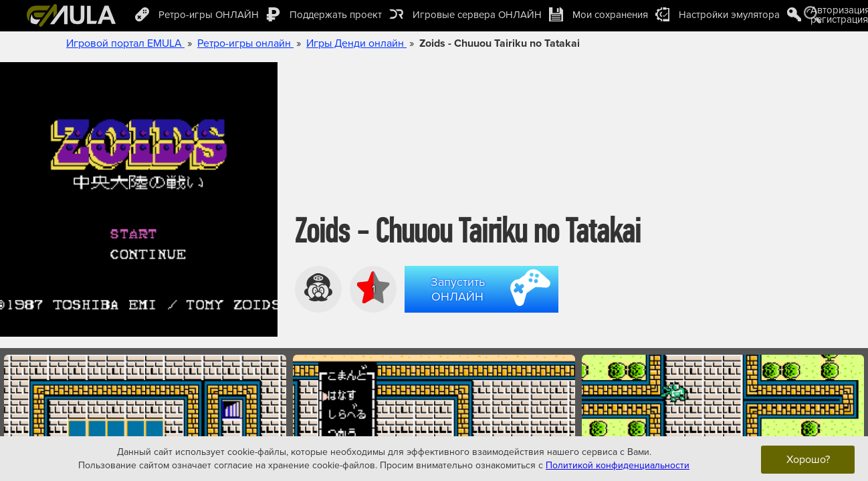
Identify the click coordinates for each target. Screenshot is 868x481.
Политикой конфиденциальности (618, 465)
